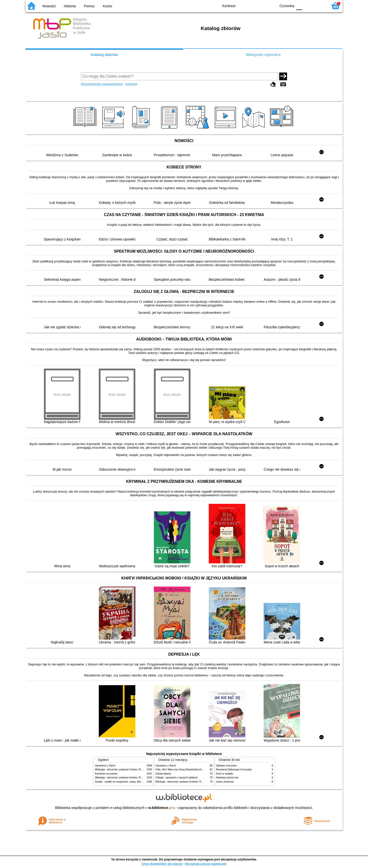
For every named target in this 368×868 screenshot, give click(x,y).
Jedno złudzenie (225, 782)
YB (261, 5)
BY (271, 5)
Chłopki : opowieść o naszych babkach (177, 778)
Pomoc (89, 6)
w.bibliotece (160, 808)
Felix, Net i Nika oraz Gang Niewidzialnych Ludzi (182, 770)
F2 (319, 5)
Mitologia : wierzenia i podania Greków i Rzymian (122, 770)
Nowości (49, 6)
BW (252, 5)
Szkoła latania (163, 774)
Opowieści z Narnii (105, 766)
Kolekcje (131, 84)
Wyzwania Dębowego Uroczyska (234, 770)
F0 (299, 5)
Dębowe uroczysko (226, 766)
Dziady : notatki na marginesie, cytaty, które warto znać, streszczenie (133, 782)
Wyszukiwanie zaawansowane (102, 84)
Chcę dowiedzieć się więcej (162, 864)
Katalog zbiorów (104, 55)
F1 (307, 5)
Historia (70, 6)
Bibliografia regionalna (263, 55)
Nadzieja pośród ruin (227, 778)
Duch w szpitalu (225, 774)
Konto (108, 6)
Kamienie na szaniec (106, 774)
